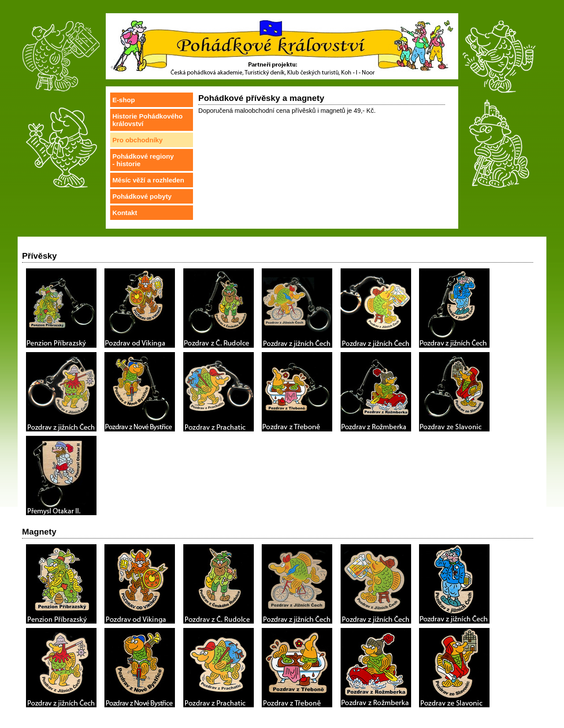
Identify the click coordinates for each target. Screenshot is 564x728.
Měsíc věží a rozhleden (148, 180)
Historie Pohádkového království (148, 120)
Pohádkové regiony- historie (143, 160)
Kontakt (125, 213)
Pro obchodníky (137, 140)
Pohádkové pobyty (142, 196)
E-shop (124, 100)
